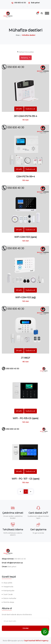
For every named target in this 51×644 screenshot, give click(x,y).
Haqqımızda (8, 587)
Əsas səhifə (8, 583)
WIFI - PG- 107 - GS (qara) (26, 479)
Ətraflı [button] (19, 109)
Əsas (18, 35)
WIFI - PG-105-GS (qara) (26, 418)
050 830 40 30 (20, 3)
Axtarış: (25, 58)
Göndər (26, 628)
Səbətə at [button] (30, 109)
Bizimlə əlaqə (9, 602)
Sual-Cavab (8, 594)
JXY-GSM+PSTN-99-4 (25, 116)
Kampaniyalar (9, 590)
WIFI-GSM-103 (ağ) (25, 297)
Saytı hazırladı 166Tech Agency (36, 641)
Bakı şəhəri (35, 3)
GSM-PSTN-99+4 (26, 177)
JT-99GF (25, 358)
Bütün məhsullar (10, 598)
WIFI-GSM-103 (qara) (26, 237)
